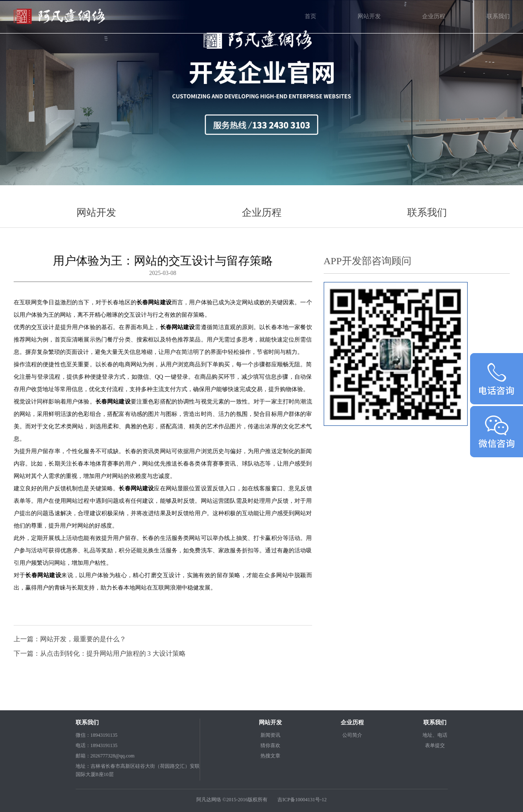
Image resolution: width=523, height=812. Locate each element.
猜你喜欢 (270, 745)
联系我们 (498, 16)
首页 (310, 16)
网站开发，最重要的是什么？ (83, 639)
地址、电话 (435, 735)
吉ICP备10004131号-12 (302, 800)
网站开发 (369, 16)
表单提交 (435, 745)
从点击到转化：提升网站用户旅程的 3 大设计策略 (113, 653)
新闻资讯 (270, 735)
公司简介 (352, 735)
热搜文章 (270, 756)
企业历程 (434, 16)
